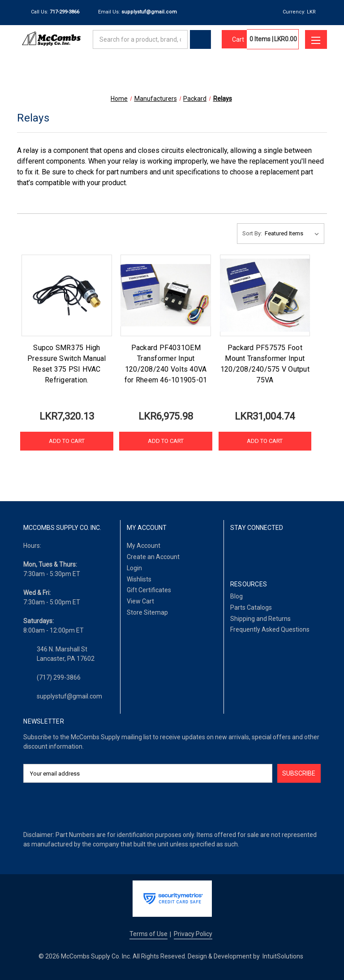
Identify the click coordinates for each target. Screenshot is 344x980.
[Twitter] (281, 551)
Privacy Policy (193, 934)
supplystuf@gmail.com (69, 696)
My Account (144, 546)
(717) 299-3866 (59, 677)
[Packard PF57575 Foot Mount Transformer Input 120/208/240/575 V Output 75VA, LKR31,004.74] (265, 295)
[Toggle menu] (316, 39)
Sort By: (252, 233)
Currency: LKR (302, 12)
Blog (236, 596)
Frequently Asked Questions (270, 629)
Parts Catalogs (251, 607)
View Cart (140, 601)
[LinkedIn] (258, 551)
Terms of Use (148, 934)
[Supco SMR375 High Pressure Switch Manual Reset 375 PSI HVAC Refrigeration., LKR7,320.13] (67, 295)
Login (134, 568)
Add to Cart (67, 441)
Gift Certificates (149, 590)
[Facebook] (235, 551)
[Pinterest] (303, 551)
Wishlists (139, 579)
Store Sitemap (147, 612)
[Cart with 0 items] (234, 39)
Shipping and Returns (260, 619)
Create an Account (153, 557)
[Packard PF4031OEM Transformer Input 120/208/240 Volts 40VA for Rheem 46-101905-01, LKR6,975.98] (166, 295)
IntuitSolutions (283, 956)
